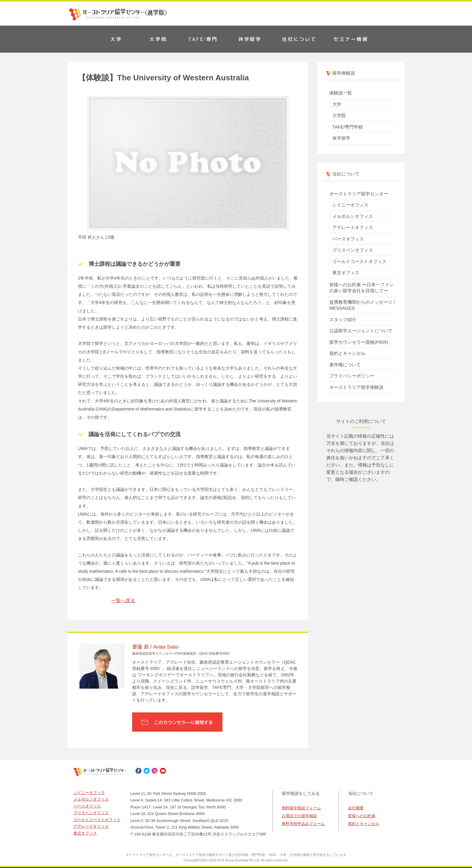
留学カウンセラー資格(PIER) (359, 342)
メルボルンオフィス (353, 216)
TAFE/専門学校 (348, 127)
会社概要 (356, 808)
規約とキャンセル (347, 353)
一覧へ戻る (123, 601)
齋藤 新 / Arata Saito (155, 647)
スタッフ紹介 (343, 319)
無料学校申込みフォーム (303, 824)
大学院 (158, 39)
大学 (116, 39)
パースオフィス (348, 239)
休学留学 (250, 39)
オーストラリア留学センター (359, 194)
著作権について (345, 365)
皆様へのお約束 (362, 816)
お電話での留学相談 (299, 816)
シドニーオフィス (350, 205)
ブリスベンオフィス (353, 250)
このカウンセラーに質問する (183, 722)
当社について (299, 39)
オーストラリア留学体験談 (356, 387)
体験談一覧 (341, 93)
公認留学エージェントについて (361, 331)
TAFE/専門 (203, 39)
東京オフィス (346, 273)
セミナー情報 (351, 39)
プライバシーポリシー (352, 376)
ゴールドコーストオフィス (359, 261)
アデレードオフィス (353, 227)
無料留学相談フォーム (301, 808)
